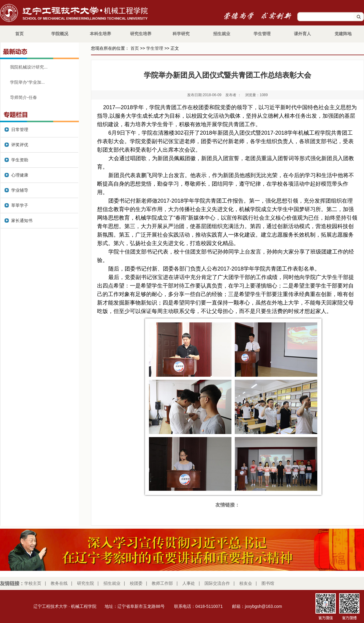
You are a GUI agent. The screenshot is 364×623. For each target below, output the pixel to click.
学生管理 (155, 48)
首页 (135, 48)
